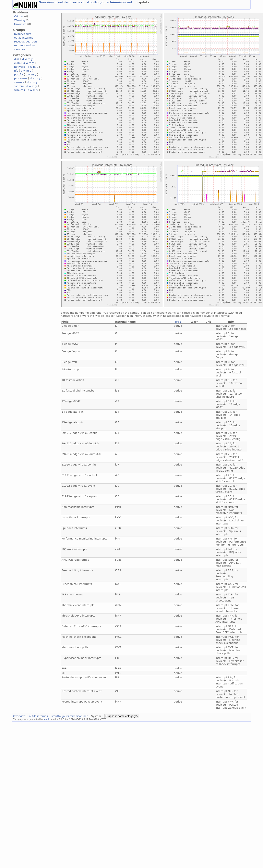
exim (17, 63)
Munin (47, 719)
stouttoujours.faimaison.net (110, 2)
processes (21, 78)
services (20, 49)
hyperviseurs (23, 34)
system (19, 86)
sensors (19, 82)
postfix (19, 75)
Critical (19, 16)
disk (17, 59)
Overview (47, 2)
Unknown (20, 24)
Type (178, 322)
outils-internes (71, 2)
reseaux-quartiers (26, 42)
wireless (20, 90)
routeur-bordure (25, 45)
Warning (20, 20)
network (20, 67)
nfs (16, 71)
